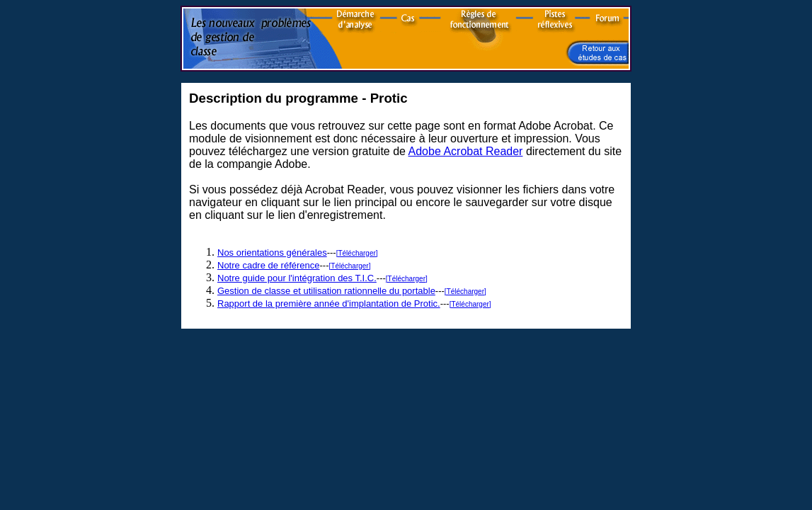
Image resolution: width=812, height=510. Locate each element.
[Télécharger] (357, 253)
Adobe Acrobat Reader (466, 151)
